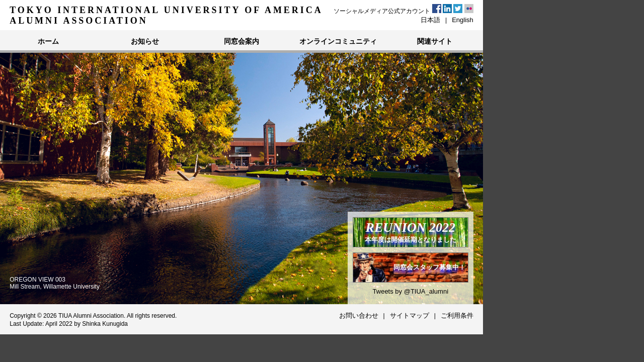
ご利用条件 (457, 315)
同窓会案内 (242, 41)
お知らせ (145, 41)
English (463, 20)
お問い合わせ (359, 315)
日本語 (430, 20)
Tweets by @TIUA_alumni (411, 291)
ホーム (48, 41)
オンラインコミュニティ (338, 41)
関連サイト (435, 41)
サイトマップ (410, 315)
